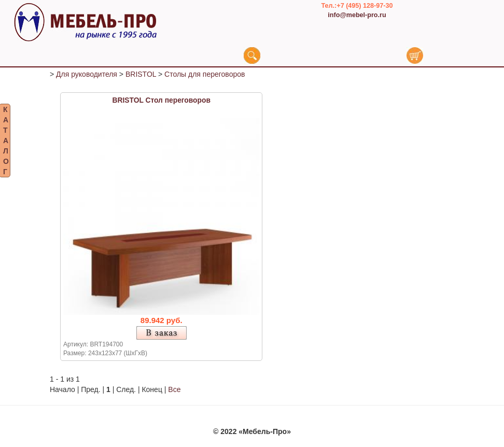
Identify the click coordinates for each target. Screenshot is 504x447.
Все (174, 393)
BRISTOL (141, 78)
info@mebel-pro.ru (357, 15)
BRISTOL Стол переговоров (162, 104)
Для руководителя (87, 78)
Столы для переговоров (205, 78)
